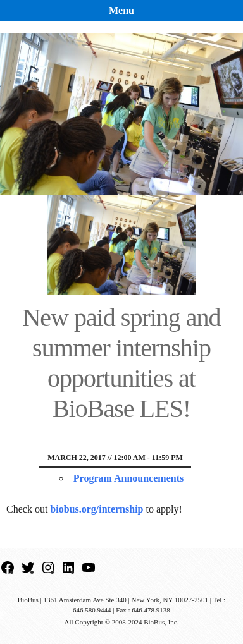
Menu (121, 10)
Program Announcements (128, 478)
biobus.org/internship (97, 509)
